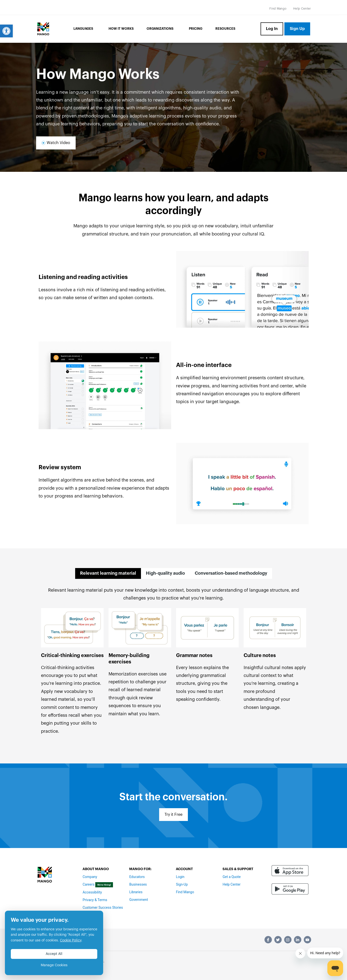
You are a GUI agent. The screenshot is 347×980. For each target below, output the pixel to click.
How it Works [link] (121, 29)
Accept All (54, 954)
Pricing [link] (196, 29)
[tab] (108, 573)
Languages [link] (84, 29)
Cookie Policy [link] (71, 940)
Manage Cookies (54, 965)
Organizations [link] (161, 29)
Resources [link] (225, 29)
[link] (6, 31)
